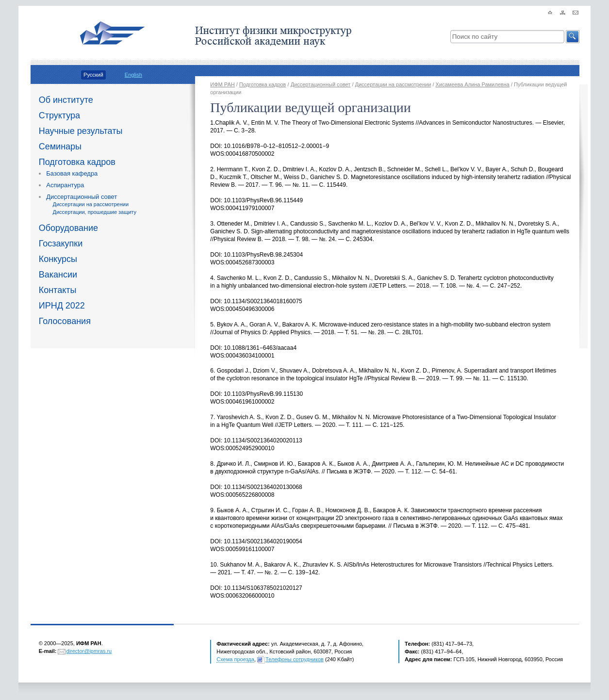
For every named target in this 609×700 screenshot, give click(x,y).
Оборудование (68, 228)
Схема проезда (235, 659)
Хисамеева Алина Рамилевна (473, 84)
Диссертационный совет (82, 197)
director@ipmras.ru (89, 651)
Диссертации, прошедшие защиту (94, 212)
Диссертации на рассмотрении (91, 204)
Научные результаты (81, 131)
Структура (59, 115)
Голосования (65, 321)
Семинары (60, 147)
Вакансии (58, 275)
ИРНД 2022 (62, 306)
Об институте (66, 100)
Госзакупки (61, 244)
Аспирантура (65, 185)
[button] (573, 37)
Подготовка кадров (77, 162)
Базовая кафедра (72, 173)
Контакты (58, 290)
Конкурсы (58, 259)
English (133, 75)
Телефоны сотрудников (295, 659)
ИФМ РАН (222, 84)
